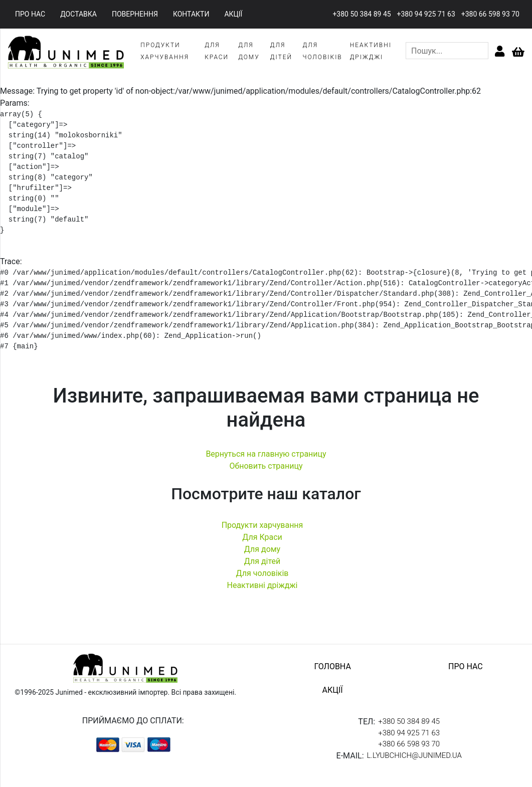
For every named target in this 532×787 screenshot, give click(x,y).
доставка (78, 14)
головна (332, 666)
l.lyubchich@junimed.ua (414, 755)
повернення (135, 14)
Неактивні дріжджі (262, 585)
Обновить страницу (266, 466)
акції (233, 14)
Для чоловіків (262, 573)
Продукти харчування (262, 525)
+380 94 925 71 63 (426, 14)
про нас (30, 14)
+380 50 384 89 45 (362, 14)
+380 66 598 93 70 (490, 14)
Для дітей (262, 561)
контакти (191, 14)
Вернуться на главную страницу (266, 454)
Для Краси (262, 537)
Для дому (262, 549)
